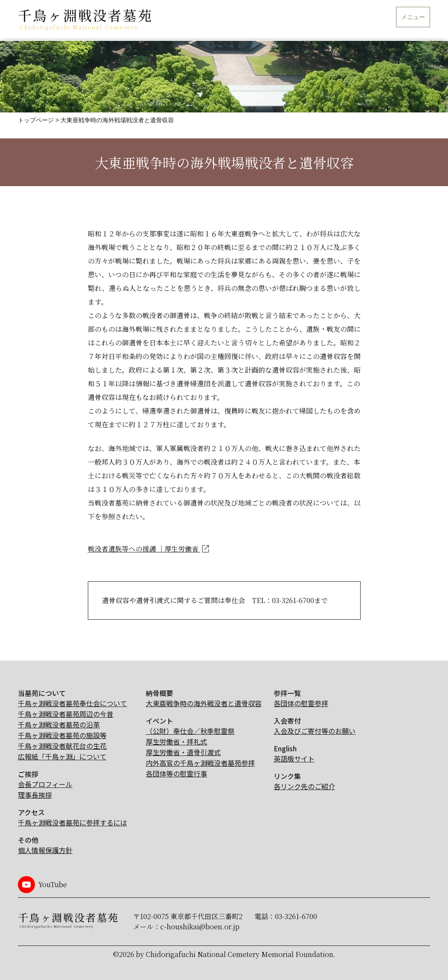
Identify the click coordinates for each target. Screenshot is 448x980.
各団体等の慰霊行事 (176, 773)
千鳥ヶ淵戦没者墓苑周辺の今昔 (66, 714)
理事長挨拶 (35, 795)
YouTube (53, 884)
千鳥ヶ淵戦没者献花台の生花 (62, 746)
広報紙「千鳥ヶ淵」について (62, 756)
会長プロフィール (45, 784)
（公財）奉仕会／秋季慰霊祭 (190, 731)
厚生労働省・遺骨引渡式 (183, 752)
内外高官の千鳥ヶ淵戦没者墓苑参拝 (200, 763)
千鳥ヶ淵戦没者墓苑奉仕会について (72, 703)
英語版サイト (294, 759)
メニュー (413, 17)
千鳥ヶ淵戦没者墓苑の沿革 (59, 724)
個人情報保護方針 (45, 850)
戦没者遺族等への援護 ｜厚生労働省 (149, 549)
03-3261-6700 (296, 916)
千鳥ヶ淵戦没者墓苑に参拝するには (72, 822)
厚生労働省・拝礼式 (176, 741)
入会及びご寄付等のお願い (315, 731)
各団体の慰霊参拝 (301, 703)
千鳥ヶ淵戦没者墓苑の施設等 (62, 735)
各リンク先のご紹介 (304, 786)
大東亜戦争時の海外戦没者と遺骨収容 (204, 703)
